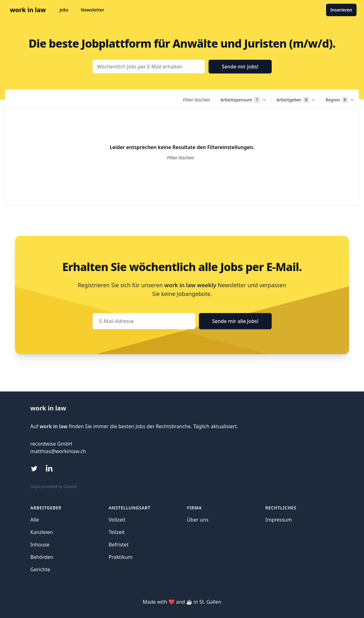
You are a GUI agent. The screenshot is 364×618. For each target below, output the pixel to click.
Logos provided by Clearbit (54, 487)
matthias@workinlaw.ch (58, 451)
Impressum (279, 520)
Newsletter (92, 10)
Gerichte (40, 569)
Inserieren (341, 10)
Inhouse (40, 545)
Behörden (42, 557)
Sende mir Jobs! (240, 67)
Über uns (198, 520)
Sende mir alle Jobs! (235, 321)
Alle (35, 520)
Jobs (64, 10)
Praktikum (121, 557)
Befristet (119, 545)
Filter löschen (197, 100)
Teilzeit (117, 532)
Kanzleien (42, 532)
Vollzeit (117, 520)
